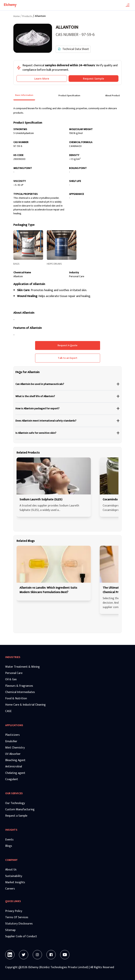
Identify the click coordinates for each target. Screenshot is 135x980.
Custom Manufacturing (20, 810)
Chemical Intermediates (20, 692)
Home (17, 16)
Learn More (42, 79)
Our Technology (15, 803)
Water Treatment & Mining (22, 667)
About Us (11, 870)
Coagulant (12, 779)
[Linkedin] (10, 955)
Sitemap (10, 930)
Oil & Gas (11, 679)
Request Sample (93, 79)
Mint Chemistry (15, 748)
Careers (10, 889)
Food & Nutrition (16, 699)
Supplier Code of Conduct (21, 937)
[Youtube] (65, 955)
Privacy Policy (14, 911)
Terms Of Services (17, 917)
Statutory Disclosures (19, 924)
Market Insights (15, 882)
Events (9, 840)
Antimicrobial (14, 767)
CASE (8, 711)
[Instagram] (37, 955)
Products (27, 16)
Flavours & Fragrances (19, 686)
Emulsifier (11, 741)
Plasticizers (12, 735)
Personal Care (14, 673)
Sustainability (14, 876)
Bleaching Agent (15, 760)
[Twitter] (24, 955)
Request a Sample (16, 816)
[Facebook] (51, 955)
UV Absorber (13, 754)
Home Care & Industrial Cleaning (25, 705)
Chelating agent (15, 773)
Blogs (9, 846)
